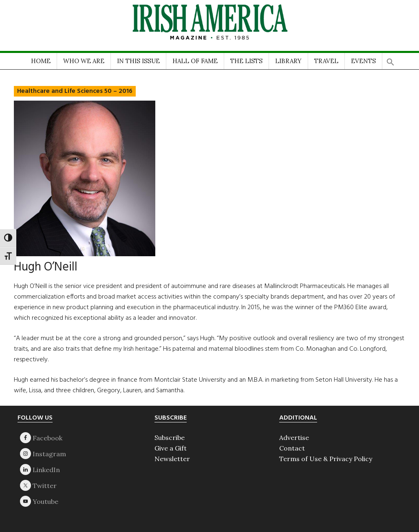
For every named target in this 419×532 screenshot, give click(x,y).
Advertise (294, 437)
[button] (390, 59)
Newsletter (172, 459)
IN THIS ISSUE (138, 61)
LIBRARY (288, 61)
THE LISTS (246, 61)
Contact (292, 448)
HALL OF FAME (195, 61)
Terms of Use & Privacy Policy (326, 459)
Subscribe (170, 437)
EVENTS (363, 61)
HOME (41, 61)
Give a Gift (171, 448)
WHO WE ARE (84, 61)
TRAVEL (326, 61)
